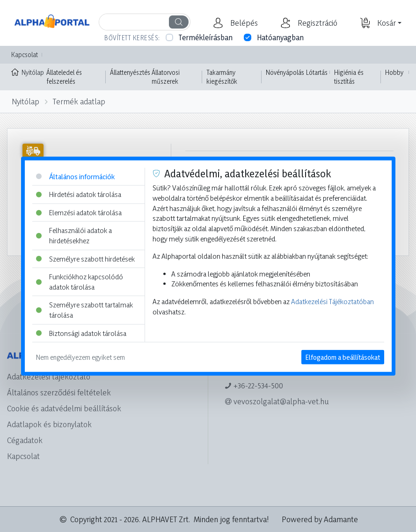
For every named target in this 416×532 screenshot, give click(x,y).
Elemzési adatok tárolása (79, 212)
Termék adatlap (79, 101)
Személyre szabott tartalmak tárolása (84, 310)
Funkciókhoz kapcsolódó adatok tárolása (80, 282)
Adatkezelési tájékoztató (49, 376)
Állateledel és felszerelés (64, 77)
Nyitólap (27, 72)
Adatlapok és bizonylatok (49, 424)
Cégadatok (25, 440)
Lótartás (317, 72)
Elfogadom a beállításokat (343, 357)
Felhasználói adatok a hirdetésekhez (74, 236)
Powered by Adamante (320, 519)
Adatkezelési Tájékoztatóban (332, 302)
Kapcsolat (25, 55)
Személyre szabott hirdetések (85, 259)
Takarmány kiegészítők (222, 77)
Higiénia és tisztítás (349, 77)
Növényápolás (285, 72)
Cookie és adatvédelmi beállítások (64, 408)
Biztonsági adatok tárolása (81, 333)
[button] (243, 23)
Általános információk (75, 176)
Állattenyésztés (130, 72)
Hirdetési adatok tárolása (79, 194)
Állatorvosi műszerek (166, 77)
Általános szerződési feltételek (59, 392)
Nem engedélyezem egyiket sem (80, 357)
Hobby (394, 72)
